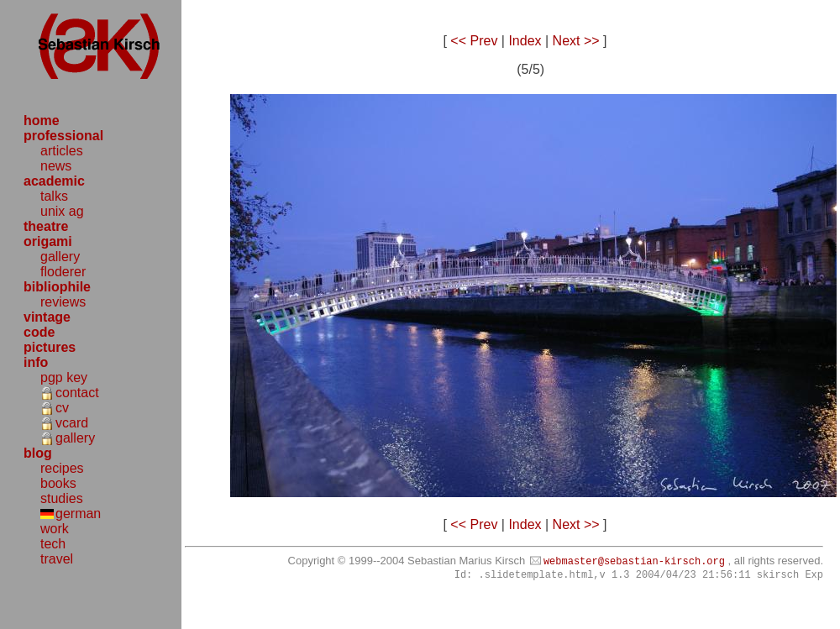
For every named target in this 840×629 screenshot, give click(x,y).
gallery (60, 257)
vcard (72, 423)
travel (57, 559)
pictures (50, 347)
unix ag (62, 211)
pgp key (64, 377)
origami (48, 241)
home (42, 121)
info (36, 362)
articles (62, 151)
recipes (62, 468)
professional (63, 136)
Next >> (576, 41)
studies (62, 498)
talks (54, 196)
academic (54, 181)
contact (77, 393)
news (56, 166)
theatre (46, 226)
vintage (47, 317)
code (39, 332)
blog (38, 453)
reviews (63, 302)
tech (53, 544)
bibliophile (57, 287)
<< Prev (474, 41)
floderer (63, 272)
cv (62, 408)
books (58, 483)
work (55, 529)
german (78, 514)
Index (525, 41)
